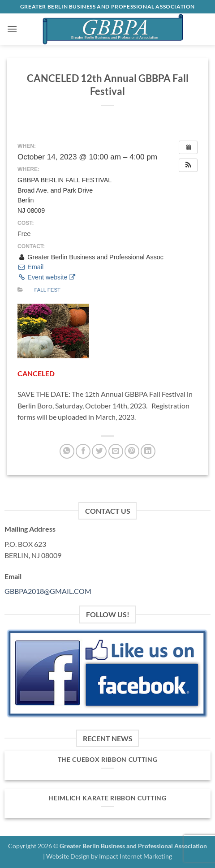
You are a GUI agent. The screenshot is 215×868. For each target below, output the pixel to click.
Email (30, 267)
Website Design (68, 856)
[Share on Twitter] (99, 451)
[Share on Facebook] (83, 451)
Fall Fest (47, 290)
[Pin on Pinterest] (132, 451)
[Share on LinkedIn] (148, 451)
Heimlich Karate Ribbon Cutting (107, 798)
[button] (12, 29)
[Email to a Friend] (116, 451)
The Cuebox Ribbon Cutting (108, 760)
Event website (46, 277)
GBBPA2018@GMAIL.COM (48, 591)
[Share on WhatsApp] (67, 451)
